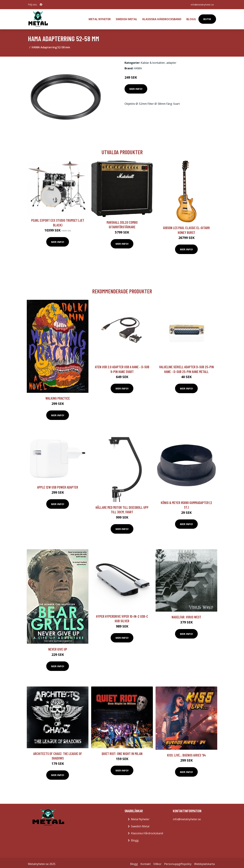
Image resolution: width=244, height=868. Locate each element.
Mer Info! (136, 87)
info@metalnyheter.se (201, 4)
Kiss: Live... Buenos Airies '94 (186, 753)
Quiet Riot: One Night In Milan (122, 751)
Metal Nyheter (100, 18)
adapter (171, 60)
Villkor (157, 862)
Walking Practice (58, 396)
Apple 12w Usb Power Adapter (58, 485)
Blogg (191, 18)
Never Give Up (58, 647)
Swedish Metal (126, 18)
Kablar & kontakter (153, 60)
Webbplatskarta (204, 862)
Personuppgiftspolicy (178, 862)
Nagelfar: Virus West (186, 615)
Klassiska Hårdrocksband (162, 18)
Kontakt (146, 862)
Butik (207, 18)
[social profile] (41, 5)
